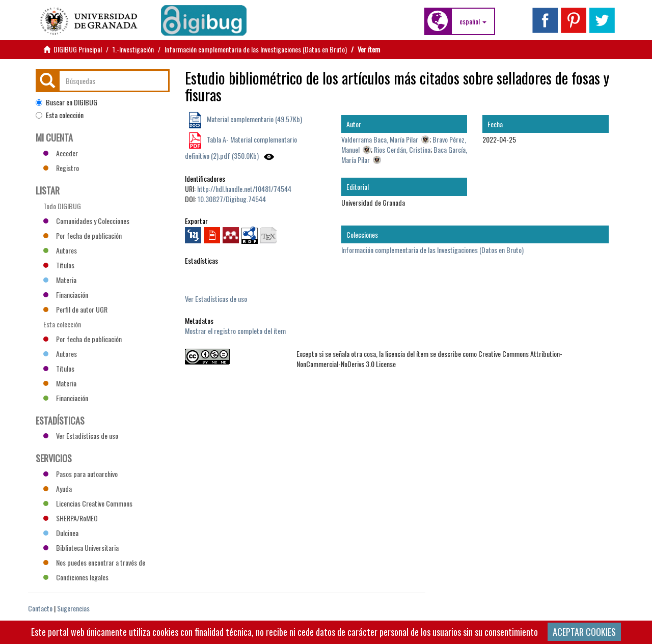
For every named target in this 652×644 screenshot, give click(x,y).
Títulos (59, 265)
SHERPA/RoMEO (71, 518)
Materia (60, 280)
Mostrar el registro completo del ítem (235, 331)
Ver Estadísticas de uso (216, 299)
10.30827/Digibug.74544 (232, 199)
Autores (60, 250)
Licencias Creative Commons (88, 503)
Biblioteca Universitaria (81, 548)
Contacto (40, 608)
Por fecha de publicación (83, 235)
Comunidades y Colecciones (86, 221)
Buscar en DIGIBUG (66, 102)
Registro (61, 168)
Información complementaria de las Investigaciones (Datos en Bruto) (256, 49)
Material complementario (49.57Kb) (254, 119)
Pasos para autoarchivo (80, 474)
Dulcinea (61, 533)
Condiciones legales (76, 577)
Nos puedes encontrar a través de (94, 562)
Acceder (61, 153)
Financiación (66, 295)
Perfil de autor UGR (75, 309)
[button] (473, 21)
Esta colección (60, 115)
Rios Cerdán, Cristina (402, 149)
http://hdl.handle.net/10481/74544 (244, 189)
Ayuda (58, 488)
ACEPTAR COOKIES (584, 632)
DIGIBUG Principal (78, 49)
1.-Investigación (133, 49)
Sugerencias (73, 608)
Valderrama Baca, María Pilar (380, 139)
